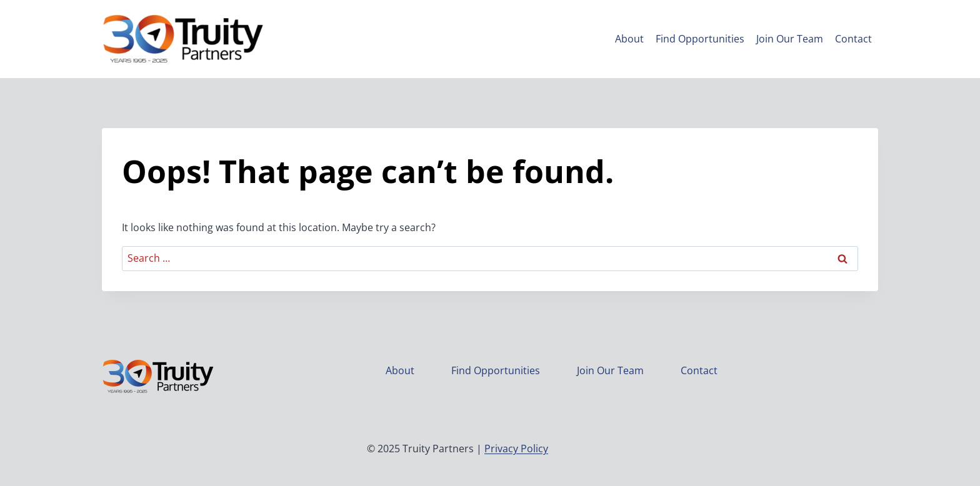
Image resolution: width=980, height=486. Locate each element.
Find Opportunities (700, 39)
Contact (853, 39)
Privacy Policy (516, 449)
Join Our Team (790, 39)
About (629, 39)
